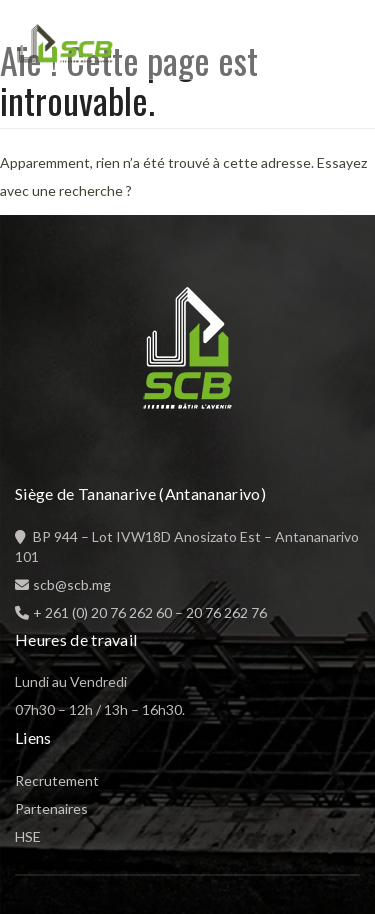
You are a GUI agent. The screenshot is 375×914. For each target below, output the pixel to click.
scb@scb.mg (72, 584)
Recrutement (57, 780)
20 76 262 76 (226, 612)
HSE (28, 836)
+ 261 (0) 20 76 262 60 (102, 612)
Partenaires (51, 808)
